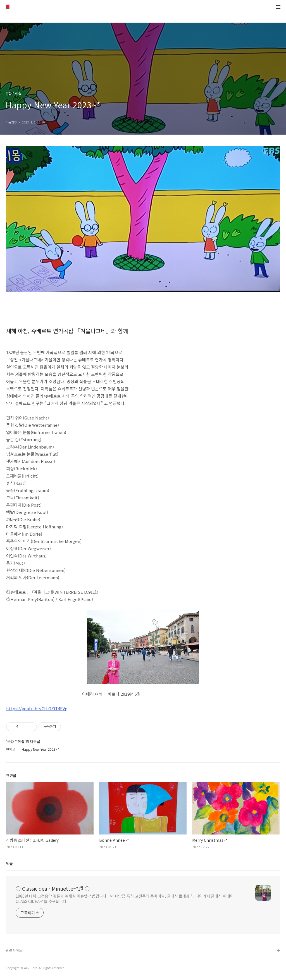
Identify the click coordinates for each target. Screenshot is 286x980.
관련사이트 (14, 950)
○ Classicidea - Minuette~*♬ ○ (53, 888)
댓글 (9, 863)
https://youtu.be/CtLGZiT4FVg (37, 708)
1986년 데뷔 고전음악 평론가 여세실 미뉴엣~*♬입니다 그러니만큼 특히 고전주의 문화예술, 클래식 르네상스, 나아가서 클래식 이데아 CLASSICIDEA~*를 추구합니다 (125, 899)
